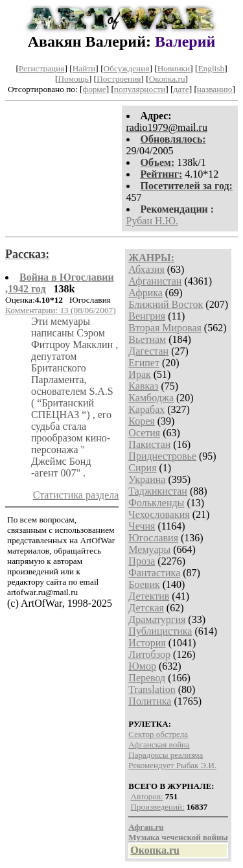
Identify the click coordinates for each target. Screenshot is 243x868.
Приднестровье (162, 456)
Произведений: (158, 807)
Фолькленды (156, 503)
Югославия (153, 538)
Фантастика (154, 573)
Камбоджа (151, 398)
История (147, 643)
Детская (146, 608)
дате (181, 89)
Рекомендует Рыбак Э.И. (172, 765)
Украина (147, 479)
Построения (119, 79)
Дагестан (148, 351)
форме (95, 89)
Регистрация (42, 68)
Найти (84, 68)
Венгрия (147, 316)
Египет (144, 363)
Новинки (174, 68)
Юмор (142, 666)
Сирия (142, 468)
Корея (141, 421)
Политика (150, 701)
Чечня (142, 526)
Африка (145, 293)
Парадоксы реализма (166, 755)
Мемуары (149, 549)
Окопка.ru (167, 79)
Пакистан (149, 444)
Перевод (147, 678)
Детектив (149, 596)
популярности (140, 89)
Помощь (73, 79)
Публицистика (160, 631)
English (211, 68)
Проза (142, 561)
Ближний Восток (166, 304)
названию (215, 89)
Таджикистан (158, 491)
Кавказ (143, 386)
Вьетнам (147, 339)
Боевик (144, 584)
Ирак (139, 374)
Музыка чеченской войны (178, 837)
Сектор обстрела (158, 734)
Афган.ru (146, 827)
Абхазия (146, 269)
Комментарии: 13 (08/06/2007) (61, 310)
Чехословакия (159, 514)
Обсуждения (127, 68)
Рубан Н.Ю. (153, 221)
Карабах (146, 409)
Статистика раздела (76, 495)
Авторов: (147, 796)
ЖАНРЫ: (151, 258)
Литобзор (149, 654)
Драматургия (157, 619)
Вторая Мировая (165, 328)
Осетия (144, 433)
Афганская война (159, 745)
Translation (152, 689)
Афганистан (155, 281)
